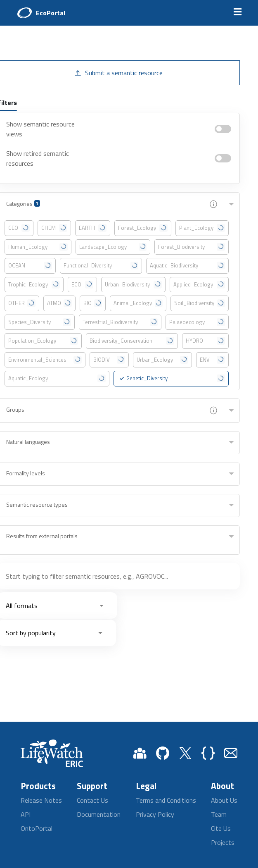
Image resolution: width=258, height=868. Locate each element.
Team (219, 814)
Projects (223, 842)
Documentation (99, 814)
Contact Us (92, 800)
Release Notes (41, 800)
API (26, 814)
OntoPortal (37, 828)
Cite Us (221, 828)
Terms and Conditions (166, 800)
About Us (224, 800)
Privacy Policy (155, 814)
